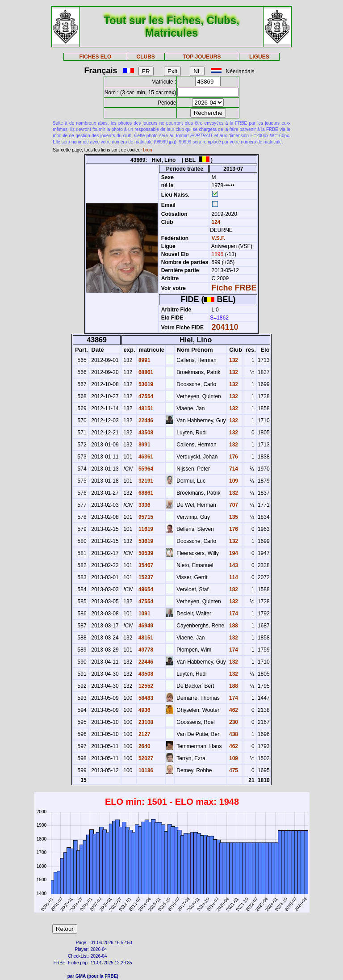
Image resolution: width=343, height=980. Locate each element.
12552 (145, 686)
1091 (144, 614)
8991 (144, 360)
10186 (145, 770)
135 (233, 517)
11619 (145, 529)
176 (233, 457)
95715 (145, 517)
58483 (145, 698)
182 (233, 589)
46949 (145, 626)
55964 (145, 469)
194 (233, 553)
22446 (145, 421)
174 (233, 614)
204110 (225, 327)
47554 (145, 396)
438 (233, 734)
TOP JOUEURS (202, 57)
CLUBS (145, 57)
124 (215, 222)
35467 (145, 565)
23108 (145, 722)
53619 (145, 384)
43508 (145, 433)
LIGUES (259, 57)
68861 (145, 372)
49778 (145, 650)
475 (233, 770)
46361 (145, 457)
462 (233, 710)
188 (233, 626)
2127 (144, 734)
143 (233, 565)
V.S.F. (219, 238)
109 (233, 481)
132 (233, 360)
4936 (144, 710)
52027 (145, 758)
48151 (145, 408)
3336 (144, 505)
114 (233, 577)
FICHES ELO (95, 57)
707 (233, 505)
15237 (145, 577)
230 (233, 722)
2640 (144, 746)
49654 (145, 589)
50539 (145, 553)
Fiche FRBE (234, 288)
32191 (145, 481)
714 (233, 469)
